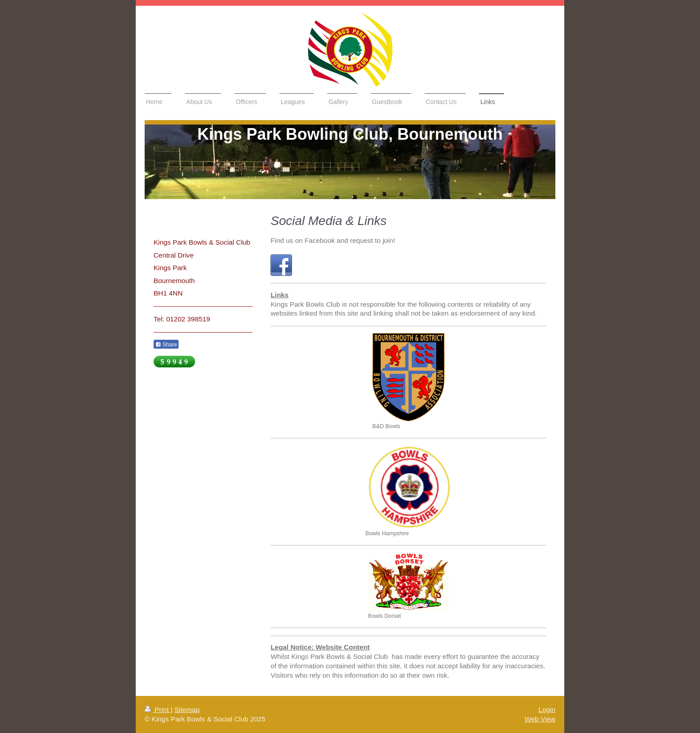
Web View (540, 719)
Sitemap (187, 710)
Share (166, 345)
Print (158, 710)
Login (547, 710)
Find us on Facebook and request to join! (333, 240)
